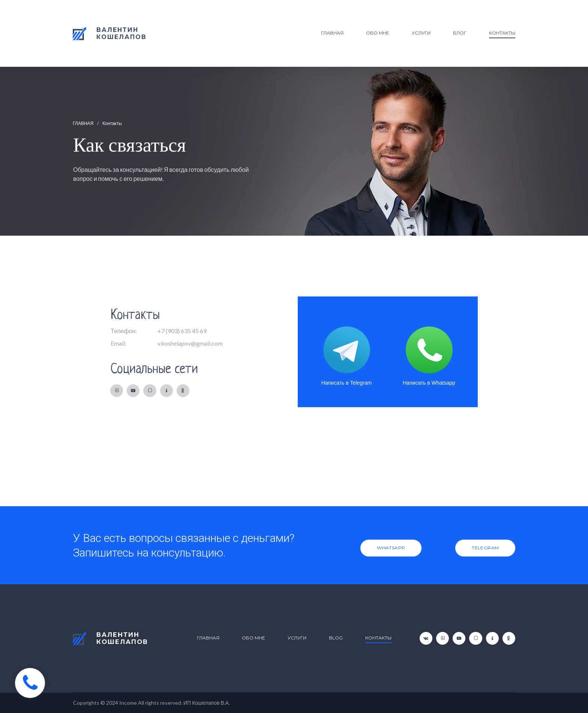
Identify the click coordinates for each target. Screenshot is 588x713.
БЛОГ (460, 33)
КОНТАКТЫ (502, 33)
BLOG (336, 638)
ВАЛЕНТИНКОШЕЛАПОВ (121, 638)
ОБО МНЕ (378, 33)
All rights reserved (160, 703)
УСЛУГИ (421, 33)
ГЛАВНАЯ (332, 33)
